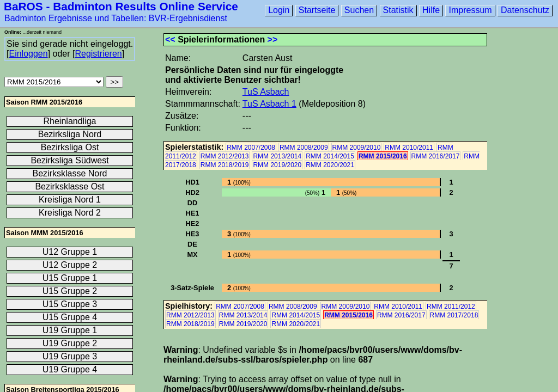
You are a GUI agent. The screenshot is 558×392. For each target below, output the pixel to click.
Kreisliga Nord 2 (70, 213)
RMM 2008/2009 (304, 148)
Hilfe (431, 10)
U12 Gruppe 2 (70, 265)
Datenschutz (525, 10)
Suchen (359, 10)
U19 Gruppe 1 (70, 330)
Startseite (317, 10)
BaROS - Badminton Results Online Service (121, 6)
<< (170, 39)
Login (279, 10)
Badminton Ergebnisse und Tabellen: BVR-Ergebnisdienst (116, 18)
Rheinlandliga (70, 121)
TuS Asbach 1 (269, 104)
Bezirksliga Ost (70, 147)
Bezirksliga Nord (70, 134)
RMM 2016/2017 (436, 156)
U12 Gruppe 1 (70, 252)
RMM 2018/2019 (225, 165)
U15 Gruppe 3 (70, 304)
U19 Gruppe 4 (70, 369)
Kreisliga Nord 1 (70, 200)
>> (273, 39)
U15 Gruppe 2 (70, 291)
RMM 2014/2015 (330, 156)
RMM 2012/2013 (225, 156)
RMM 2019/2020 (277, 165)
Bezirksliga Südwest (69, 160)
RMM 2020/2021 (330, 165)
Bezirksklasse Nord (70, 173)
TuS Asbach (266, 92)
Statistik (398, 10)
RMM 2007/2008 (251, 148)
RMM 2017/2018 (454, 315)
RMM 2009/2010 (357, 148)
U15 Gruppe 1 (70, 278)
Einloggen (28, 54)
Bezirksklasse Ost (69, 186)
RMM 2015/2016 (383, 156)
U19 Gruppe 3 (70, 356)
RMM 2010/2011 (409, 148)
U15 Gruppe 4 (70, 317)
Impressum (470, 10)
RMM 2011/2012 (451, 307)
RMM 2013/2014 (277, 156)
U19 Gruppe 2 (70, 343)
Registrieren (98, 54)
